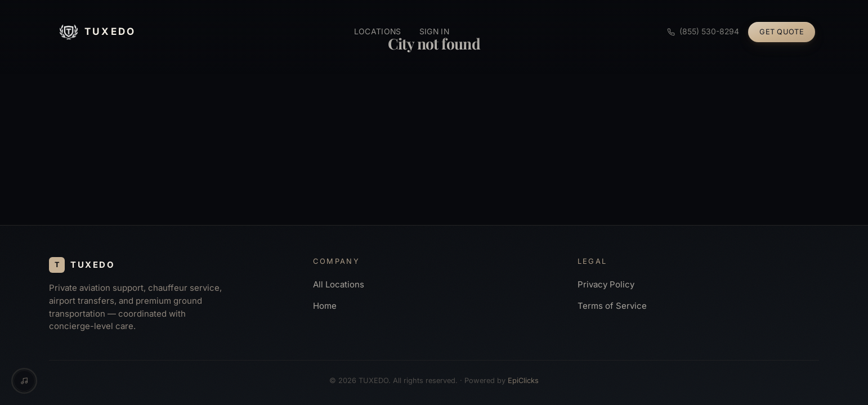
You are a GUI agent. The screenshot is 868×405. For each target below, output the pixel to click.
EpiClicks (523, 381)
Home (325, 306)
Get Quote (782, 32)
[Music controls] (24, 381)
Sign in (434, 31)
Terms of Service (612, 306)
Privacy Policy (606, 285)
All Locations (339, 285)
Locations (378, 31)
